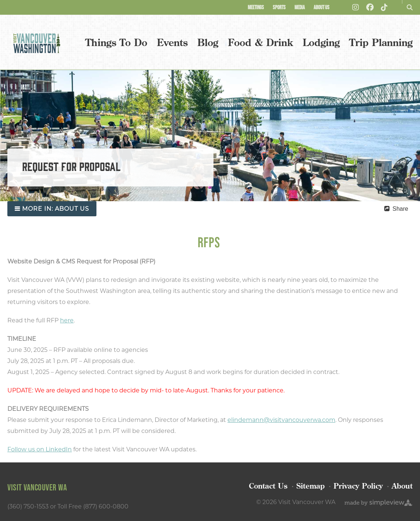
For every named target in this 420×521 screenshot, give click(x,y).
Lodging (321, 42)
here (67, 320)
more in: (56, 209)
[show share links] (396, 209)
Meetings (256, 7)
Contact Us (268, 486)
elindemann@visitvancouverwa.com (281, 420)
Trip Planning (381, 42)
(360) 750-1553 (28, 506)
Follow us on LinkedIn (40, 449)
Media (300, 7)
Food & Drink (260, 42)
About (402, 486)
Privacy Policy (358, 486)
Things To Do (116, 42)
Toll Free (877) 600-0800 (93, 506)
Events (172, 42)
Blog (208, 42)
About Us (322, 7)
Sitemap (310, 486)
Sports (279, 7)
